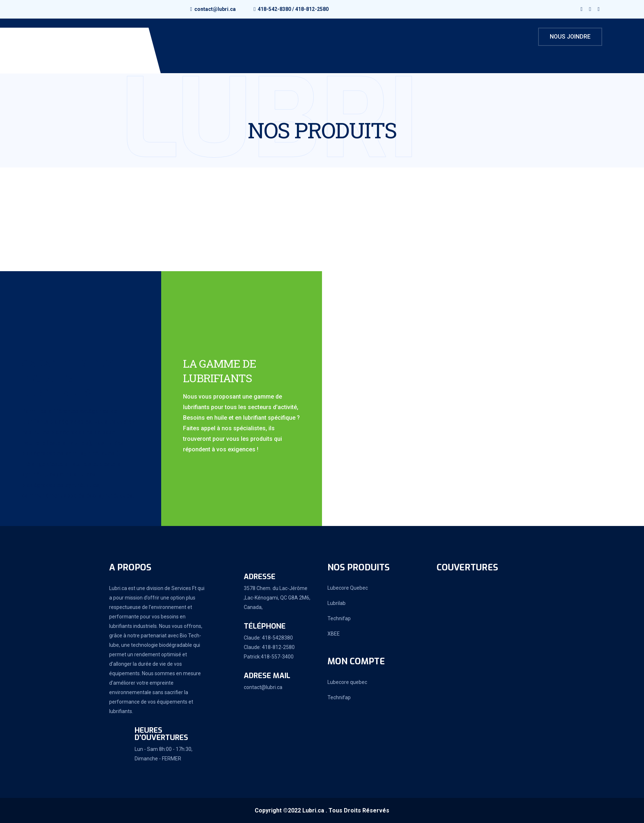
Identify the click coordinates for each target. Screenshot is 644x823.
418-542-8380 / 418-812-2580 (293, 9)
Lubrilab (337, 603)
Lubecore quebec (347, 682)
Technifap (339, 618)
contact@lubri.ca (215, 9)
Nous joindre (570, 37)
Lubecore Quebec (348, 588)
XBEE (334, 634)
